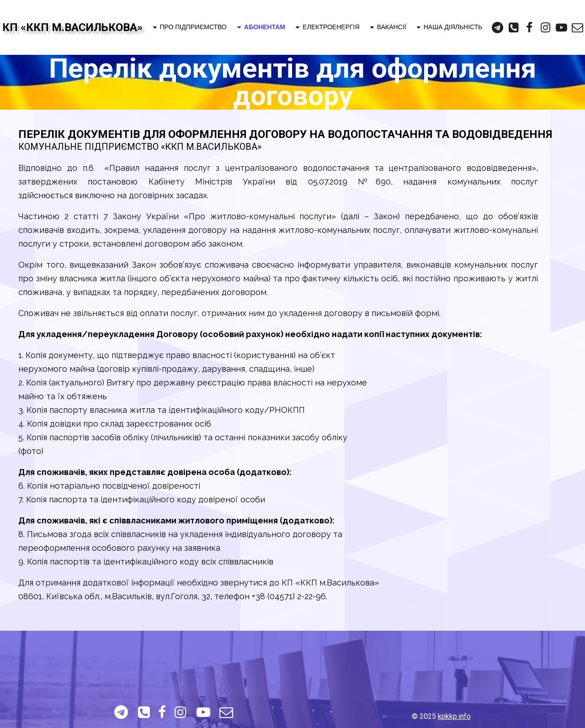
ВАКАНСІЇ (388, 27)
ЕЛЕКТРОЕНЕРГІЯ (327, 27)
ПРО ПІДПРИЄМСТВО (189, 27)
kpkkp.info (454, 716)
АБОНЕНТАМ (261, 27)
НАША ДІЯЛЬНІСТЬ (449, 27)
